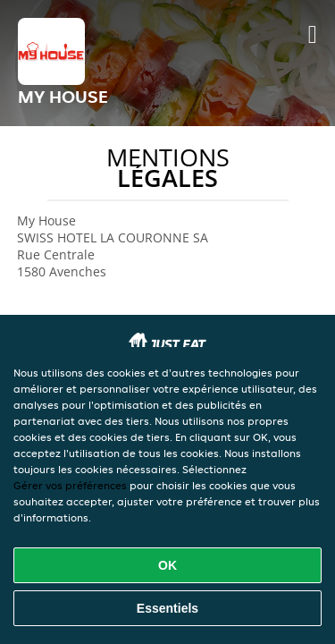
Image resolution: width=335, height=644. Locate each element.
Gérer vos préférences (70, 485)
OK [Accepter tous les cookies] (167, 565)
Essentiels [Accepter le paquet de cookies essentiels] (167, 608)
